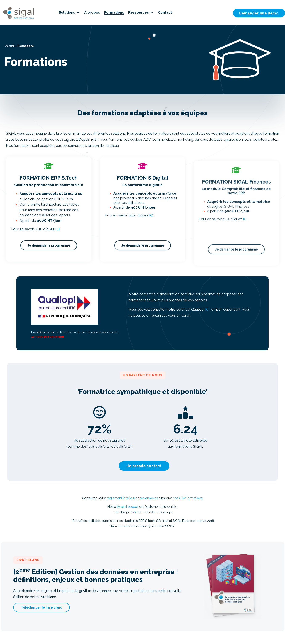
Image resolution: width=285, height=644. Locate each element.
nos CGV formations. (188, 498)
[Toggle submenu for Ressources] (152, 12)
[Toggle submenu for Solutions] (78, 12)
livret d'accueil (127, 507)
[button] (144, 466)
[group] (100, 436)
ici (134, 512)
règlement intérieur (121, 498)
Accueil (10, 46)
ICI (207, 309)
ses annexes (149, 498)
